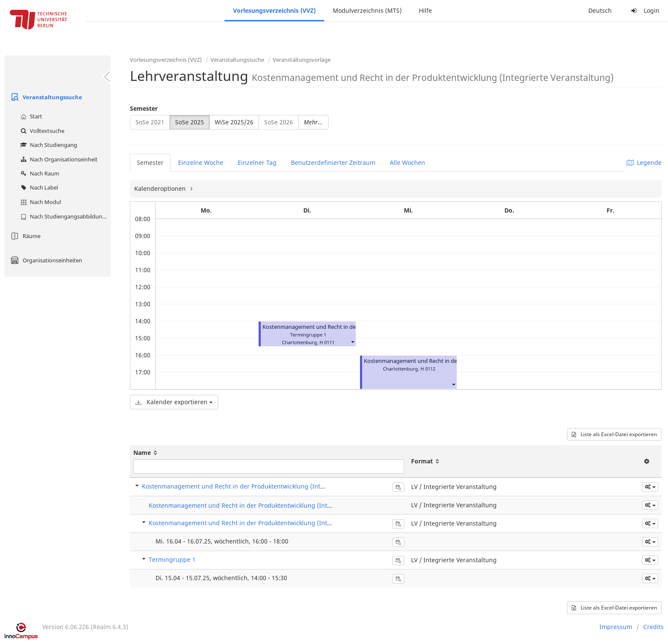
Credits (654, 627)
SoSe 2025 (190, 122)
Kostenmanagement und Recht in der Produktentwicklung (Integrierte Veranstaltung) (265, 486)
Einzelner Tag (257, 162)
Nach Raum (39, 173)
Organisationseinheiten (45, 260)
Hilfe (425, 10)
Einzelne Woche (201, 162)
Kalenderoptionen (161, 188)
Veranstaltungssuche (45, 97)
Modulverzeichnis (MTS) (367, 10)
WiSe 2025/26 (234, 122)
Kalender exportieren (174, 402)
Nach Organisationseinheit (58, 159)
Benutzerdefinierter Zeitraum (333, 162)
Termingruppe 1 (172, 559)
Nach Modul (40, 202)
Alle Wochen (407, 162)
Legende (644, 162)
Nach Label (38, 187)
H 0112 (428, 369)
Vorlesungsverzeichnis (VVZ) (274, 10)
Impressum (616, 627)
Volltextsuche (41, 131)
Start (30, 116)
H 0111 (327, 342)
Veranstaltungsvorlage (302, 60)
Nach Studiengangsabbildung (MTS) (65, 216)
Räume (24, 236)
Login (644, 10)
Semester (144, 108)
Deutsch (600, 10)
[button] (352, 341)
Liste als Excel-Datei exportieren (614, 434)
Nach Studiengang (48, 145)
